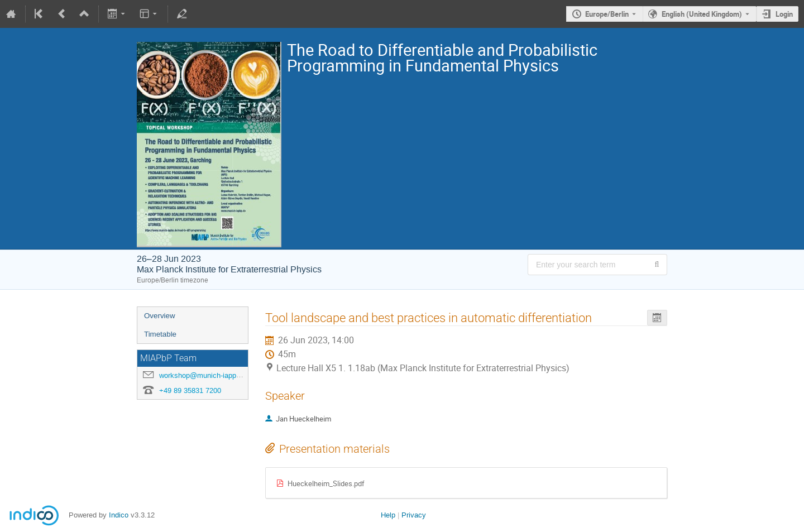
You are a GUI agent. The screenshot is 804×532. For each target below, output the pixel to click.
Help (388, 515)
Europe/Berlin (607, 14)
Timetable (160, 334)
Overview (160, 316)
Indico (119, 515)
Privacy (414, 515)
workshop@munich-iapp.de (203, 375)
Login (784, 14)
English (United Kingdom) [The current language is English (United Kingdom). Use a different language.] (702, 14)
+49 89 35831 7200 (190, 390)
